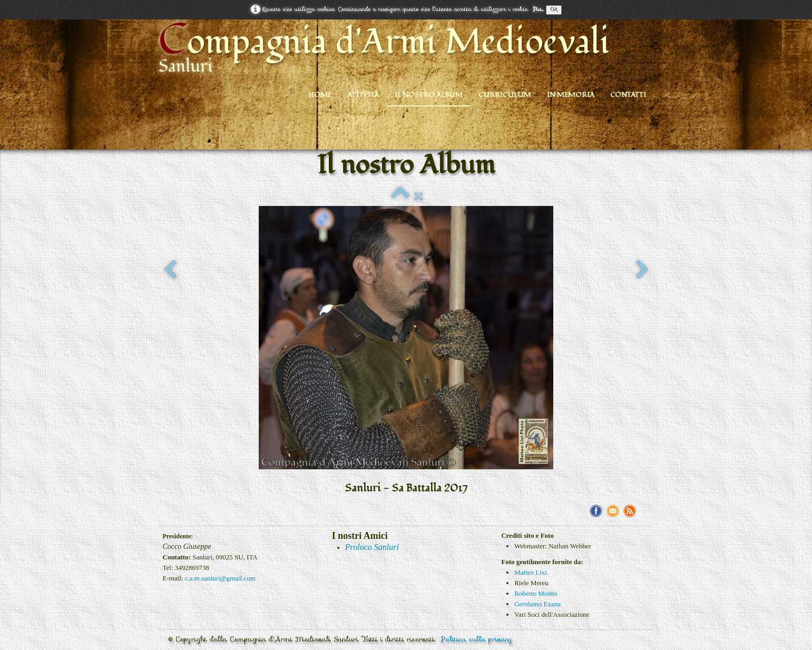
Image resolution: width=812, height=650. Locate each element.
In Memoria (571, 95)
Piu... (538, 9)
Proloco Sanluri (372, 547)
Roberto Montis (536, 593)
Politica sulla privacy (477, 639)
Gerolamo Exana (537, 604)
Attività (363, 95)
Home (320, 95)
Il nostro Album (429, 95)
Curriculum (505, 95)
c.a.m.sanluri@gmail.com (220, 578)
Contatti (628, 95)
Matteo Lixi (531, 572)
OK (554, 10)
